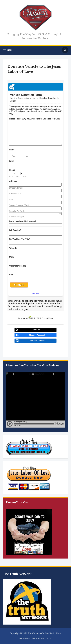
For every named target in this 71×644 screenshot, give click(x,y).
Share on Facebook (37, 335)
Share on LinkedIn (37, 341)
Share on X (37, 330)
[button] (8, 50)
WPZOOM (46, 639)
